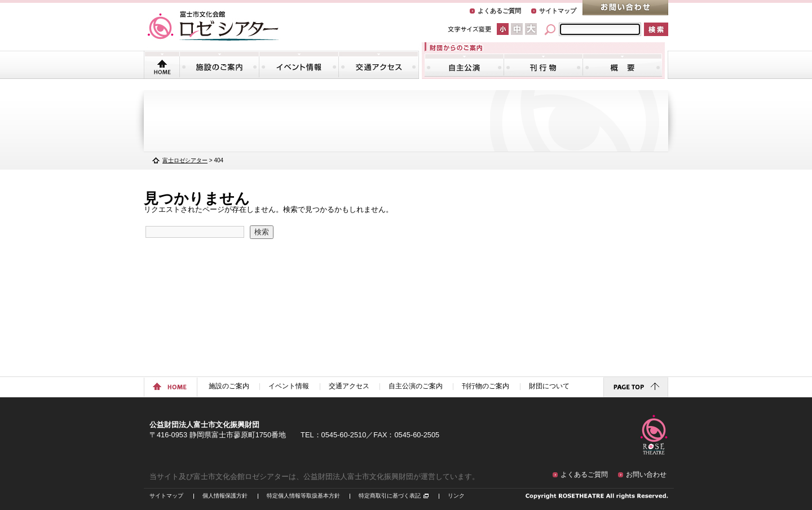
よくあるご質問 (499, 11)
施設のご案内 (219, 65)
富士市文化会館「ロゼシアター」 (213, 26)
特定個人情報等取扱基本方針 (303, 496)
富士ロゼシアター (185, 160)
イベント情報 (299, 65)
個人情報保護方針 (225, 496)
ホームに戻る (171, 387)
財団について (622, 65)
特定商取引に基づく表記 (390, 496)
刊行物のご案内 (543, 65)
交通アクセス (378, 65)
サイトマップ (558, 11)
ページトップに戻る (636, 387)
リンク (456, 496)
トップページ (162, 65)
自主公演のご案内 (464, 65)
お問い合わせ (625, 8)
